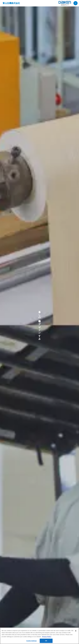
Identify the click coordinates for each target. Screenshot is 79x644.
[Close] (76, 631)
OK (46, 641)
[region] (39, 636)
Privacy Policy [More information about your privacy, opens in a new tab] (47, 637)
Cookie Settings (31, 641)
